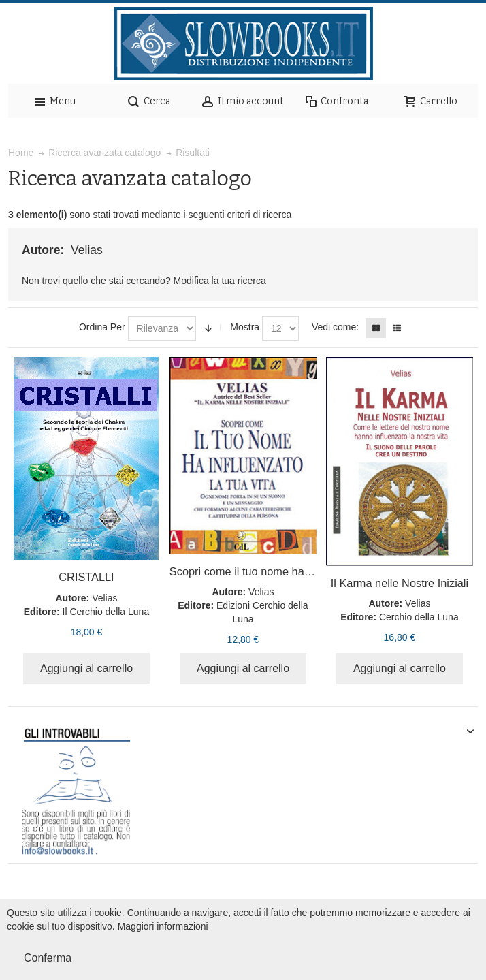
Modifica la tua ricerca (220, 281)
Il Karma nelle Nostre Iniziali (400, 583)
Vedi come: (335, 327)
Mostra (245, 327)
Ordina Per (102, 327)
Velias (104, 598)
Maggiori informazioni (163, 926)
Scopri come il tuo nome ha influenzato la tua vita (291, 571)
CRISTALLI (86, 577)
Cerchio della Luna (419, 617)
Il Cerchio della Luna (106, 612)
